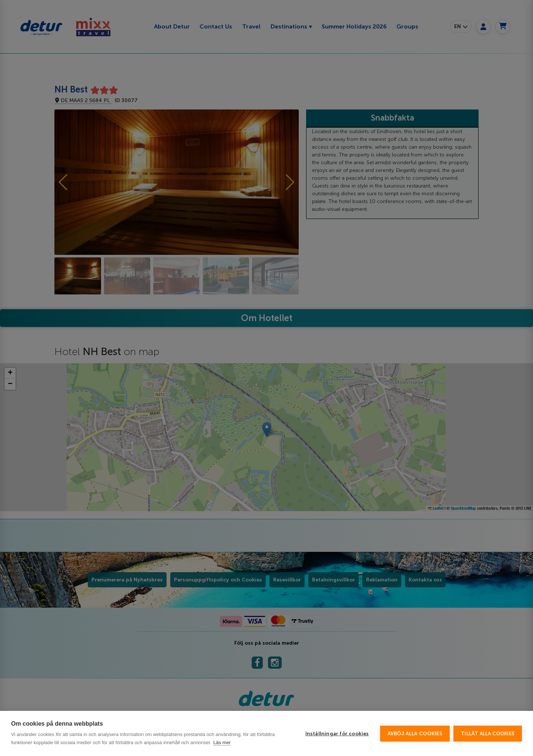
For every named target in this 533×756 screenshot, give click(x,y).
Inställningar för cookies (337, 734)
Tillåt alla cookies (488, 734)
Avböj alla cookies (415, 734)
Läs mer (222, 742)
